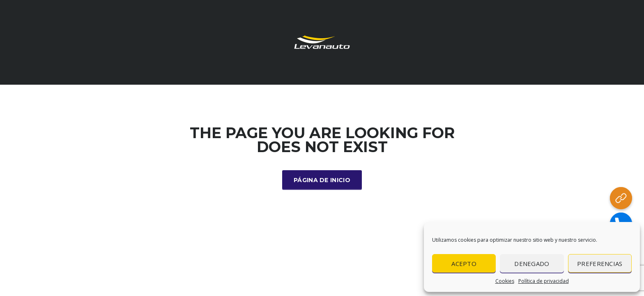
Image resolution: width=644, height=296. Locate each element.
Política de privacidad (544, 281)
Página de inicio (322, 180)
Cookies (505, 281)
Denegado (532, 264)
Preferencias (600, 264)
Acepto (464, 264)
